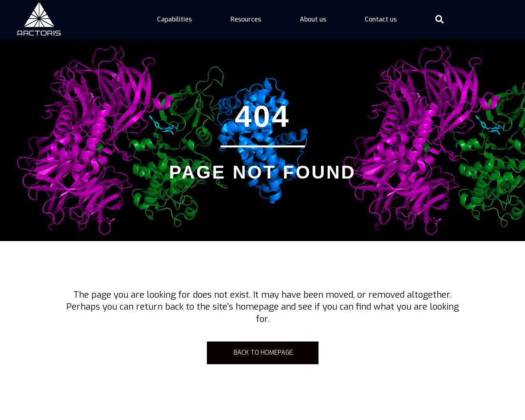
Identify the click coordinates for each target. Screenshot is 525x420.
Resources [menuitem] (246, 19)
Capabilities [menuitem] (174, 19)
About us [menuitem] (313, 19)
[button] (441, 20)
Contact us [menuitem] (381, 19)
